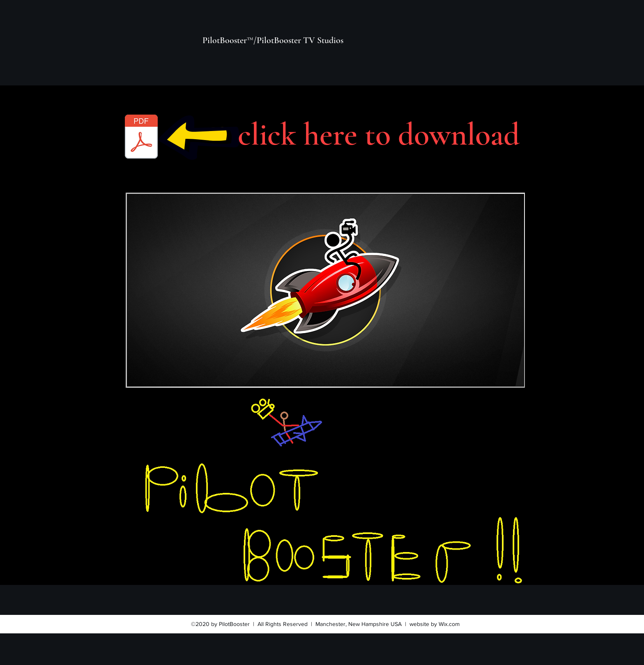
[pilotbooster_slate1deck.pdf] (141, 138)
